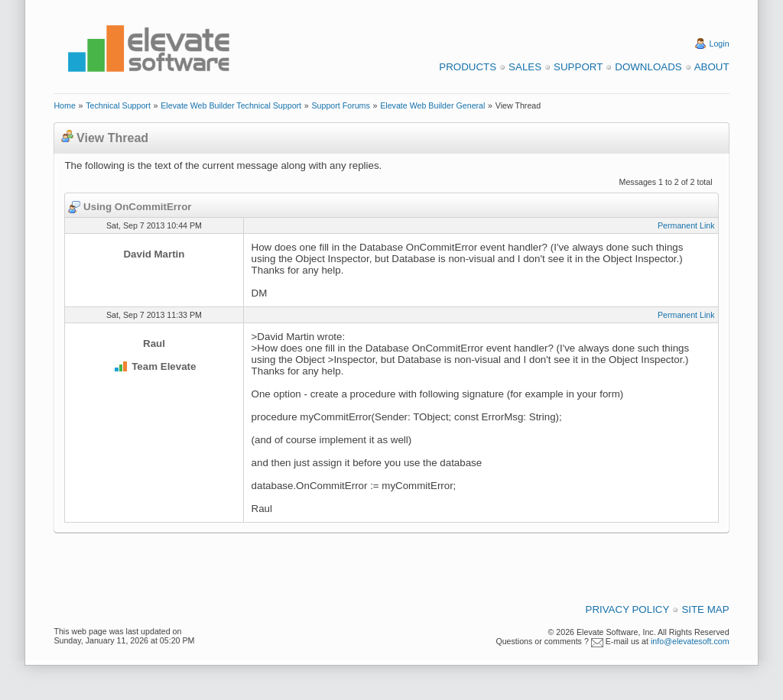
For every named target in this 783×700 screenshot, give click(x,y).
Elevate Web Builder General (432, 105)
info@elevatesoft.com (690, 641)
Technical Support (118, 105)
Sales (525, 67)
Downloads (648, 67)
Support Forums (340, 105)
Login (720, 44)
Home (64, 105)
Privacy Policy (628, 609)
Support (578, 67)
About (712, 67)
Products (468, 67)
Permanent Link (686, 225)
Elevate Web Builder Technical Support (231, 105)
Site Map (705, 609)
